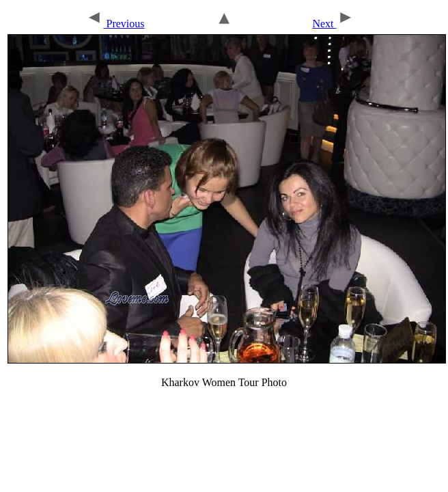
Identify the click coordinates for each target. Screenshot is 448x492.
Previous (115, 24)
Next (333, 24)
